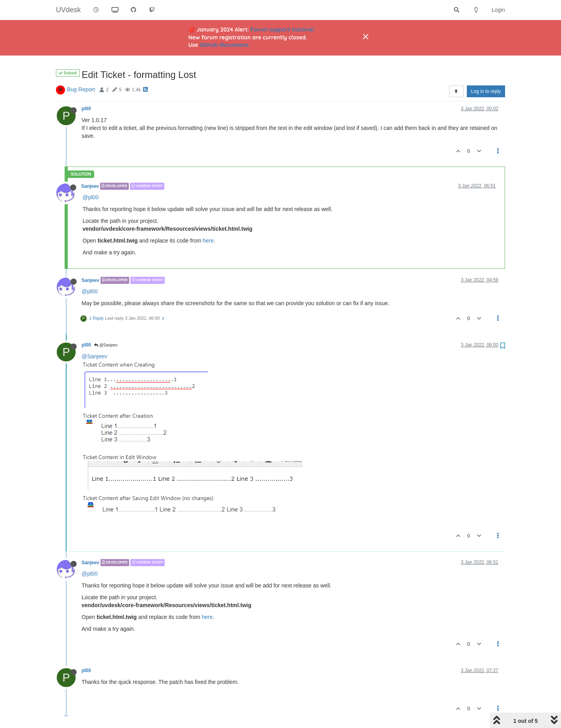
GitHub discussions (224, 45)
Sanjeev (90, 186)
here (208, 241)
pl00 (86, 109)
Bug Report (81, 89)
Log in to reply (486, 91)
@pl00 (91, 197)
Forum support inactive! (282, 30)
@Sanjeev (106, 345)
